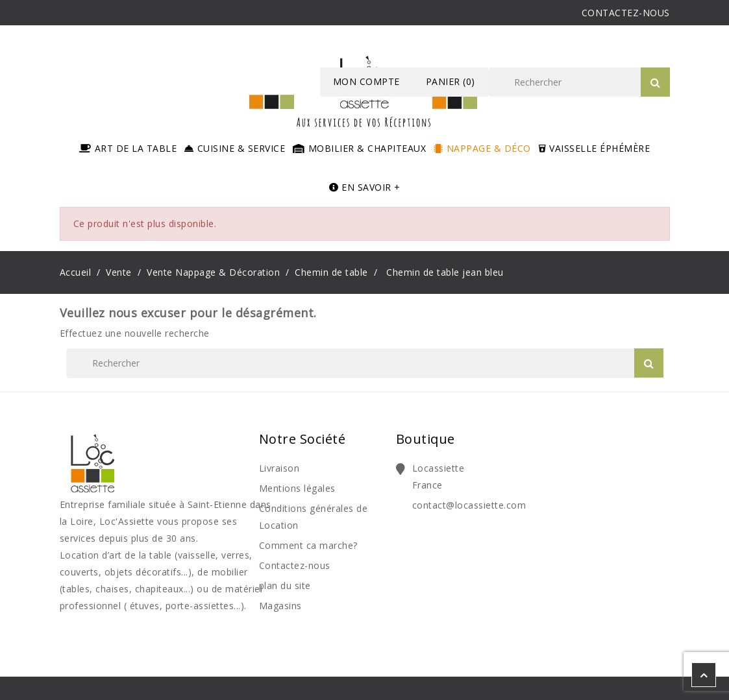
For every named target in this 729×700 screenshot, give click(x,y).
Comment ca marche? (308, 545)
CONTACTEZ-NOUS (626, 13)
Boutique (426, 439)
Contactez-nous (295, 565)
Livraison (279, 468)
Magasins (280, 606)
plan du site (285, 585)
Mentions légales (297, 488)
